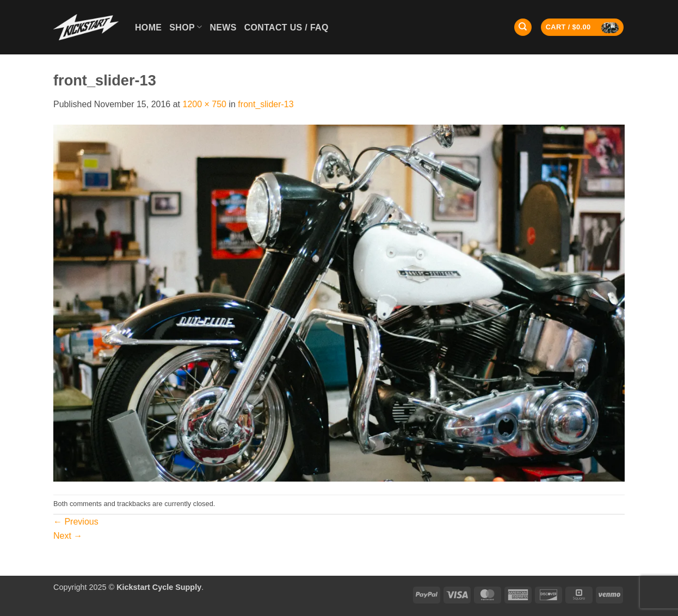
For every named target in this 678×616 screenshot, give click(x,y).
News (223, 27)
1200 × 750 (204, 104)
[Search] (523, 27)
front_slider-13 (266, 104)
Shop (186, 27)
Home (148, 27)
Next (68, 536)
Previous (76, 522)
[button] (583, 27)
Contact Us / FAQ (286, 27)
